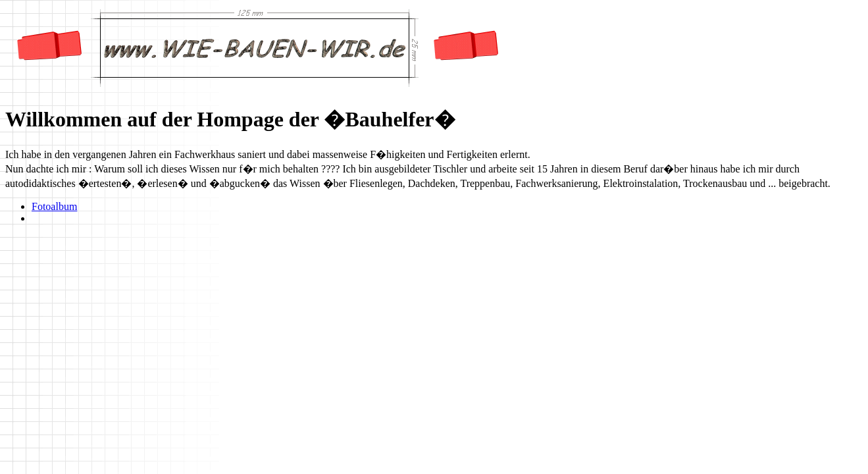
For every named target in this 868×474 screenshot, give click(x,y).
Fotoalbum (54, 206)
